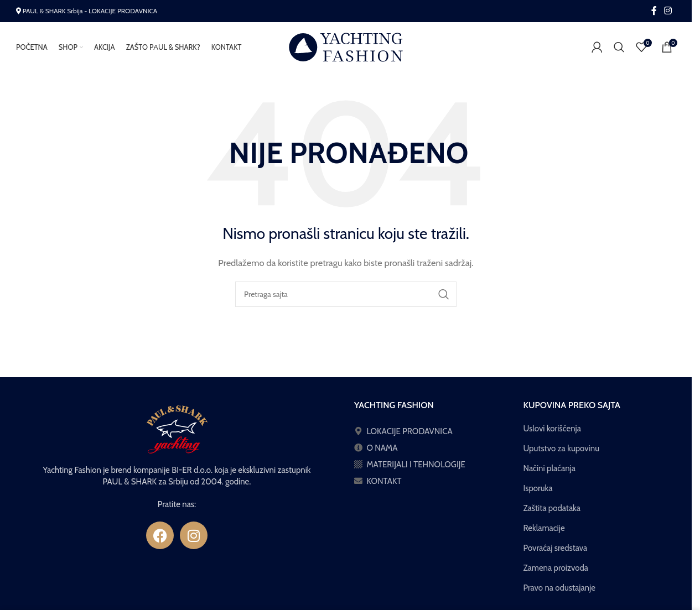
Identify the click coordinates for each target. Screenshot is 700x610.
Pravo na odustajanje (559, 593)
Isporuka (538, 493)
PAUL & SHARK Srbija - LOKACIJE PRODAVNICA (90, 11)
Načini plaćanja (549, 473)
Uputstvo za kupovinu (562, 453)
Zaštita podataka (552, 513)
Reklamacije (544, 533)
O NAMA (382, 453)
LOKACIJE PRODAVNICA (409, 436)
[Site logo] (346, 49)
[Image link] (177, 434)
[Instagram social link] (668, 11)
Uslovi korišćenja (552, 434)
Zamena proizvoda (556, 573)
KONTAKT (384, 486)
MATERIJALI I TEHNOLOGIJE (416, 470)
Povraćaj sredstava (556, 553)
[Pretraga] (619, 50)
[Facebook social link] (654, 11)
